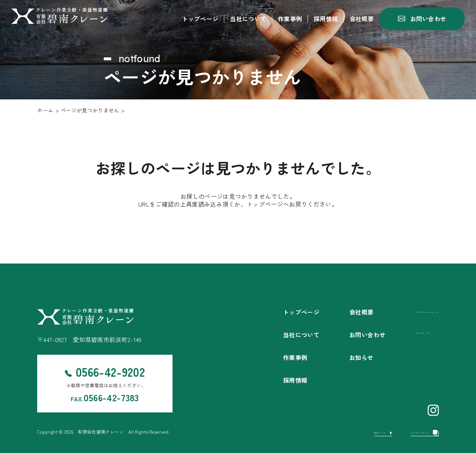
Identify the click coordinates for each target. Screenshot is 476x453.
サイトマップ (407, 332)
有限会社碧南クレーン (101, 432)
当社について (248, 19)
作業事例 (290, 19)
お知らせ (339, 357)
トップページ (200, 19)
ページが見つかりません (90, 110)
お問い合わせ (345, 335)
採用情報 (326, 19)
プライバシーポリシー (416, 311)
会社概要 (362, 19)
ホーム (45, 110)
